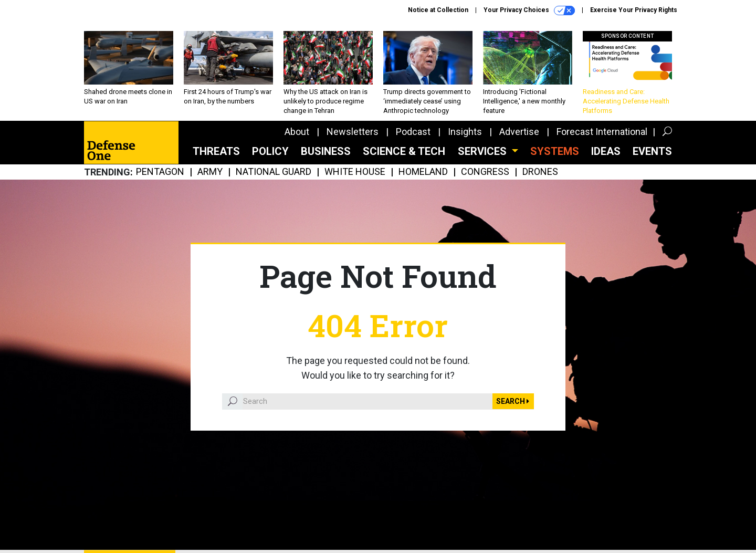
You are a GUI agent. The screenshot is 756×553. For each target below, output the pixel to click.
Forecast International (602, 132)
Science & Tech (404, 151)
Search (513, 401)
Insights (465, 132)
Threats (216, 151)
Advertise (519, 132)
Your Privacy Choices (529, 11)
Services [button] (484, 151)
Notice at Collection (438, 10)
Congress (485, 172)
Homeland (423, 172)
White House (355, 172)
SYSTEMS (555, 151)
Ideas (606, 151)
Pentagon (160, 172)
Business (326, 151)
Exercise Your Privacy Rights (634, 10)
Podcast (413, 132)
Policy (270, 151)
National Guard (274, 172)
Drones (540, 172)
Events (652, 151)
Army (210, 172)
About (297, 132)
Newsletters (353, 132)
